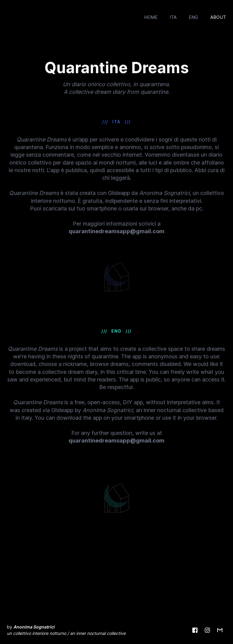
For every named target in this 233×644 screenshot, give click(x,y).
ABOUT (218, 17)
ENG (193, 17)
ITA (173, 17)
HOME (151, 17)
